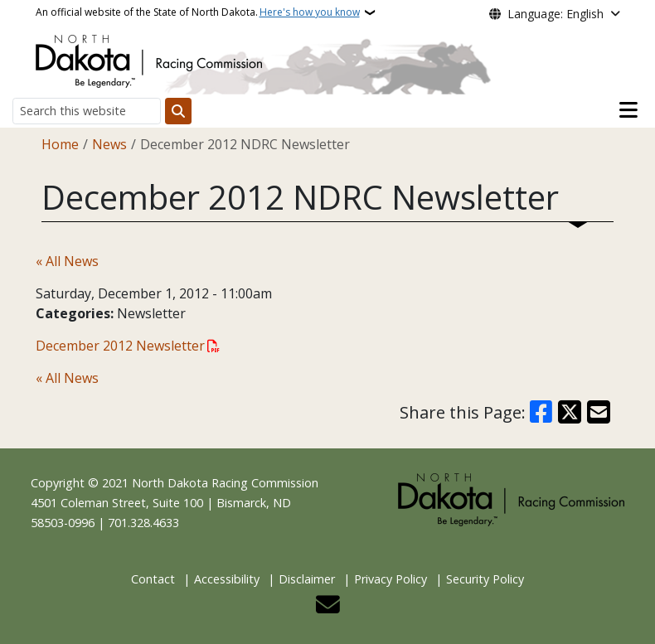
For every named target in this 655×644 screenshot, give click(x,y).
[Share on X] (570, 412)
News (109, 144)
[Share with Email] (599, 412)
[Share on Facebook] (541, 412)
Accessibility (227, 579)
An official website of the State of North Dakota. (198, 12)
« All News (67, 261)
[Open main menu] (628, 110)
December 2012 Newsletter (120, 346)
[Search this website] (87, 111)
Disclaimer (307, 579)
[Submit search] (178, 111)
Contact (153, 579)
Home (60, 144)
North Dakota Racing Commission (225, 483)
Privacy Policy (391, 579)
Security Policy (485, 579)
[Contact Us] (328, 609)
